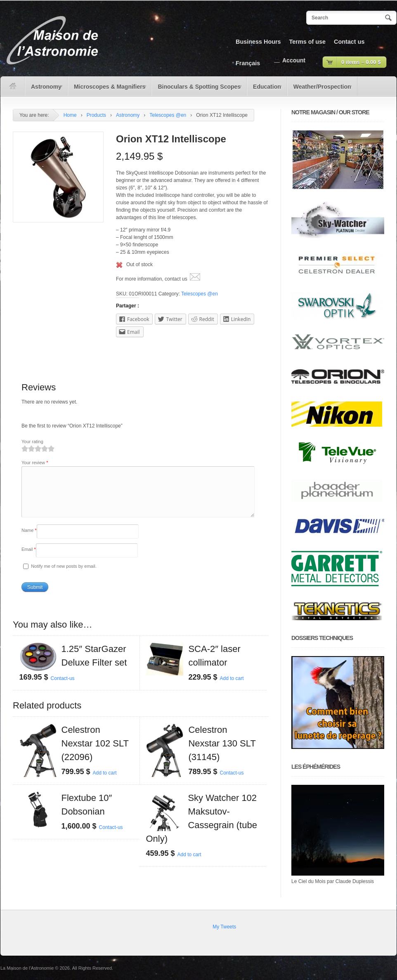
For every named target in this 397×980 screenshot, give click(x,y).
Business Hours (258, 42)
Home (70, 115)
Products (96, 115)
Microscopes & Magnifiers (108, 90)
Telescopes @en (168, 115)
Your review (35, 463)
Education (265, 90)
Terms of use (308, 42)
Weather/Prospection (320, 90)
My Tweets (224, 927)
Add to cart (232, 688)
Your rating (32, 442)
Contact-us (63, 688)
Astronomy (44, 90)
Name (29, 540)
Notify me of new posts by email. (64, 576)
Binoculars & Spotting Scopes (197, 90)
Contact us (349, 42)
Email (29, 559)
